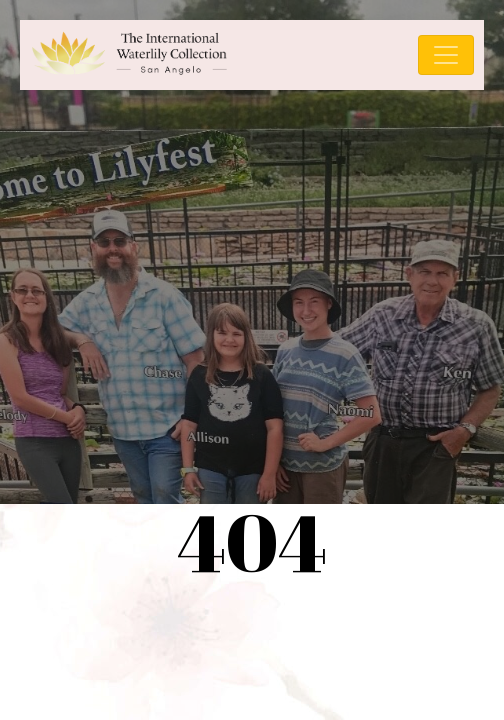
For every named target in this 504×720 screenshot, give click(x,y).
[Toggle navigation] (446, 55)
